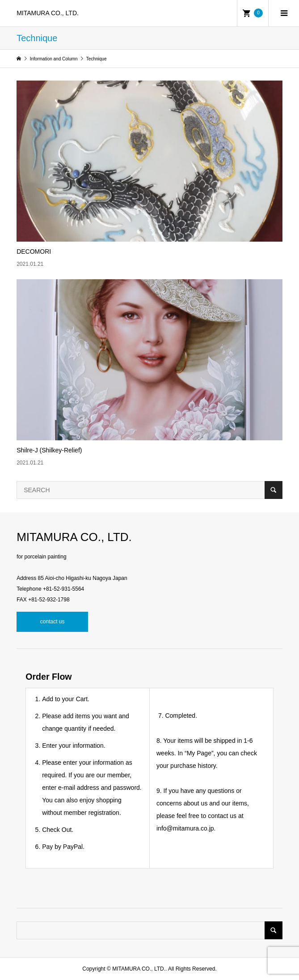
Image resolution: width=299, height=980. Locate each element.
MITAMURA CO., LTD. (48, 13)
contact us (53, 622)
